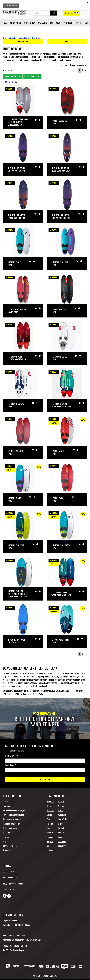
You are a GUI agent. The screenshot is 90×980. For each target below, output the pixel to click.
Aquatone (51, 801)
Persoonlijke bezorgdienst (13, 815)
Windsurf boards (24, 38)
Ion (48, 846)
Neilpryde (62, 815)
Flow (49, 828)
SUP (86, 23)
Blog (5, 841)
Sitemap (6, 850)
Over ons (6, 806)
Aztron (49, 806)
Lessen (79, 23)
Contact (6, 801)
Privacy (6, 837)
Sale (5, 23)
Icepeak (50, 841)
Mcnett (61, 801)
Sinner (61, 837)
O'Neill (61, 824)
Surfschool (56, 23)
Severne (61, 832)
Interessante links (10, 846)
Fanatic (50, 824)
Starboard (62, 841)
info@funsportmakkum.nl (13, 883)
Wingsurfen (30, 23)
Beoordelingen (18, 950)
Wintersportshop (10, 828)
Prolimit (61, 828)
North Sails (63, 819)
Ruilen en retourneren (11, 824)
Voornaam (11, 766)
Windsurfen (15, 23)
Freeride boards (37, 38)
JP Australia (52, 850)
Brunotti (50, 810)
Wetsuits (43, 23)
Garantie (6, 832)
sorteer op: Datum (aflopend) (74, 65)
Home (5, 38)
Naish (60, 810)
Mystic (61, 806)
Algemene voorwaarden (12, 819)
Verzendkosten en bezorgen (14, 810)
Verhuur (68, 23)
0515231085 (8, 889)
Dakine (49, 815)
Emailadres (12, 756)
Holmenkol (51, 837)
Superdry (62, 846)
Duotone (50, 819)
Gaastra (50, 832)
